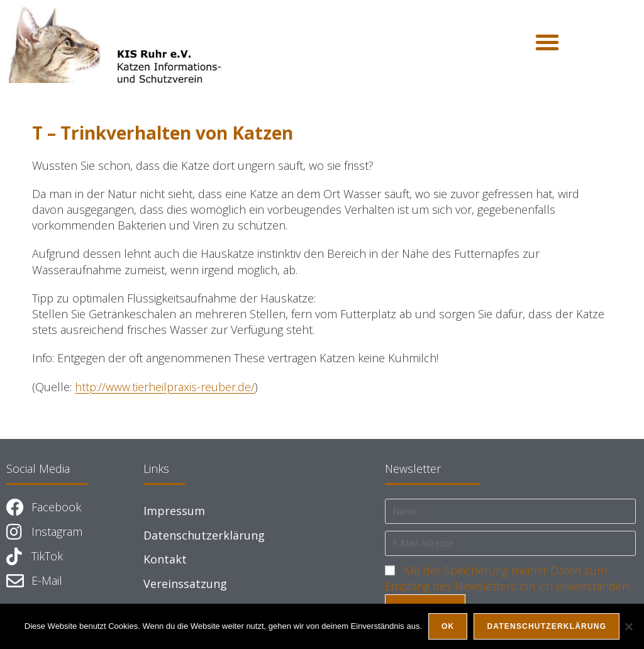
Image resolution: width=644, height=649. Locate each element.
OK (448, 626)
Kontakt (165, 559)
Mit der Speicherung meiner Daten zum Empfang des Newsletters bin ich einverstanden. (508, 578)
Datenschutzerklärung (204, 535)
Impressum (174, 511)
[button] (547, 42)
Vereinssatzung (185, 584)
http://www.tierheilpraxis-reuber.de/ (165, 387)
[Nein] (628, 626)
